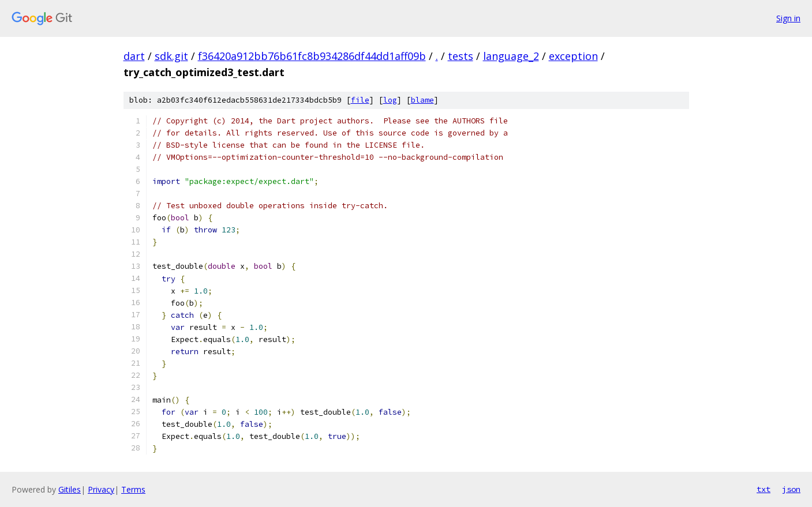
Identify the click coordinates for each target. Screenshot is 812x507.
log (390, 100)
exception (573, 56)
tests (461, 56)
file (360, 100)
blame (422, 100)
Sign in (788, 18)
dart (134, 56)
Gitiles (70, 489)
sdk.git (171, 56)
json (791, 489)
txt (764, 489)
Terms (133, 489)
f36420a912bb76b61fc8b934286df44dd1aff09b (312, 56)
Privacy (101, 489)
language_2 (511, 56)
